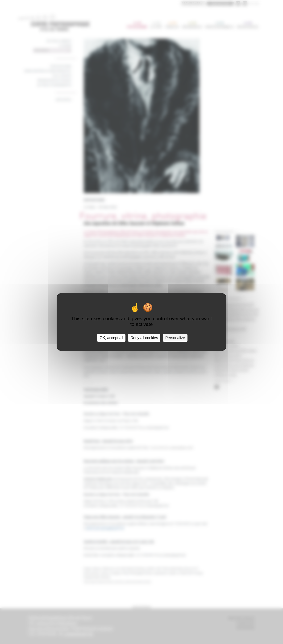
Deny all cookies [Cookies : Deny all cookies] (144, 338)
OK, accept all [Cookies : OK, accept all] (111, 338)
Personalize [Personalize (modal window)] (175, 338)
